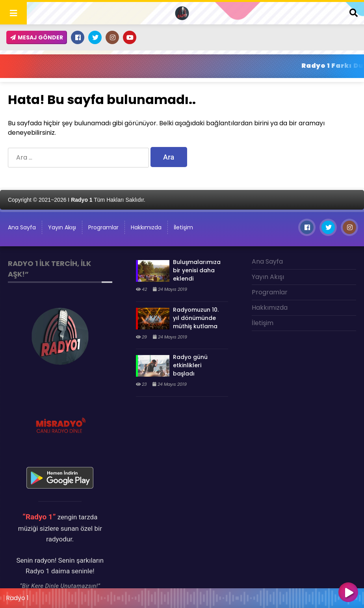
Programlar (103, 227)
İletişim (183, 227)
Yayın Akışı (62, 227)
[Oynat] (348, 593)
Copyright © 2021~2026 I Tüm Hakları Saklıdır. (77, 200)
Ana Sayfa (22, 227)
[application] (182, 596)
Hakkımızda (146, 227)
